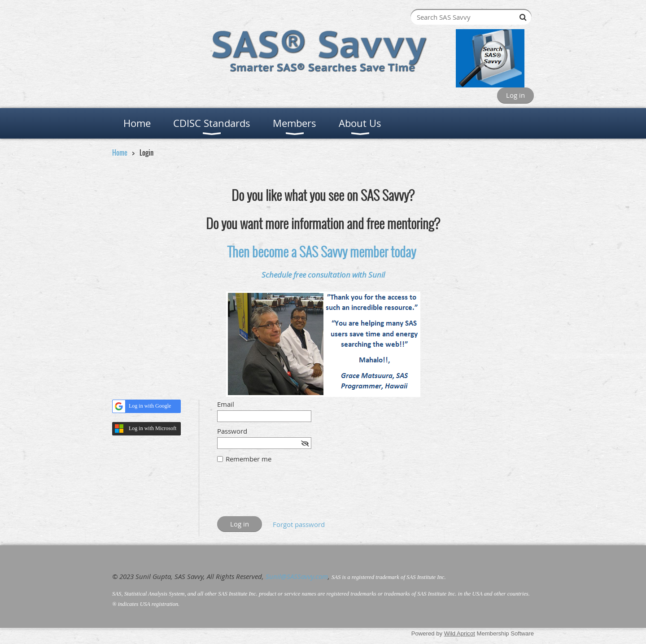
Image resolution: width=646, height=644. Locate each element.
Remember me (249, 459)
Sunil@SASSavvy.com (297, 576)
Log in (515, 95)
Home (120, 152)
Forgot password (299, 524)
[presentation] (285, 494)
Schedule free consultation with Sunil (323, 275)
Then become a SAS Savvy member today (322, 251)
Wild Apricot (460, 633)
